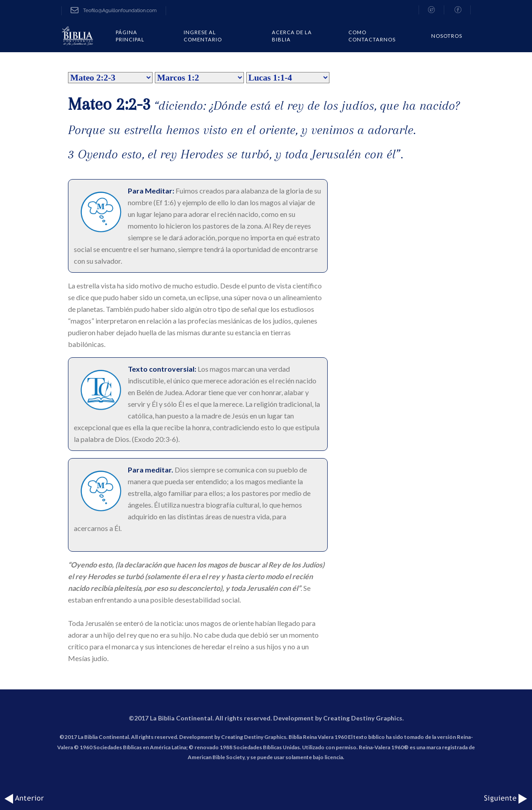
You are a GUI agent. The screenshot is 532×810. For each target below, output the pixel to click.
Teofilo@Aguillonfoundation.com (114, 11)
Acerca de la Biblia (292, 36)
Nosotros (447, 36)
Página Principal (130, 36)
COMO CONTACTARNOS (372, 36)
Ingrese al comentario (203, 36)
